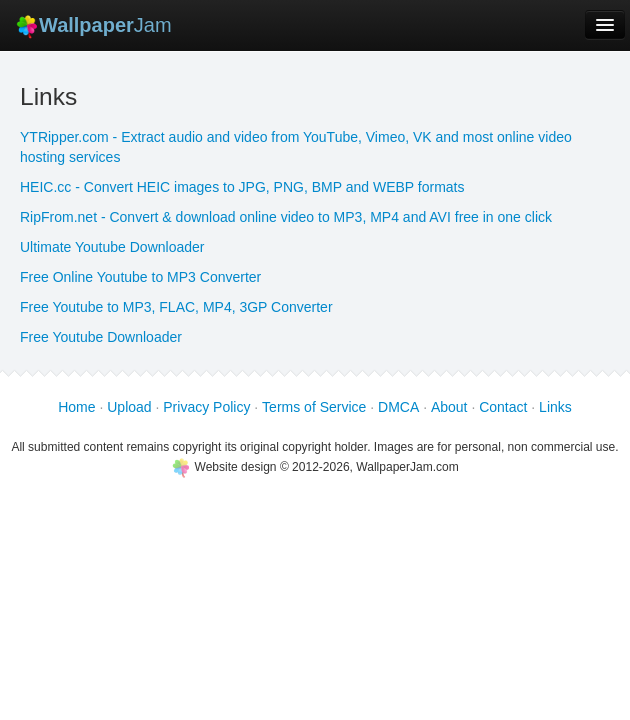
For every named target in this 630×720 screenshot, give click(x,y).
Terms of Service (314, 407)
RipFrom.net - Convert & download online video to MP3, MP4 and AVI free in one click (286, 217)
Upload (129, 407)
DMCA (398, 407)
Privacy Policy (206, 407)
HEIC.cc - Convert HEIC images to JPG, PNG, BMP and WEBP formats (242, 187)
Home (76, 407)
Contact (503, 407)
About (449, 407)
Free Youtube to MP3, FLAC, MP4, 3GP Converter (176, 307)
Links (555, 407)
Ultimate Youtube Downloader (112, 247)
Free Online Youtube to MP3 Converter (140, 277)
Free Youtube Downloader (101, 337)
